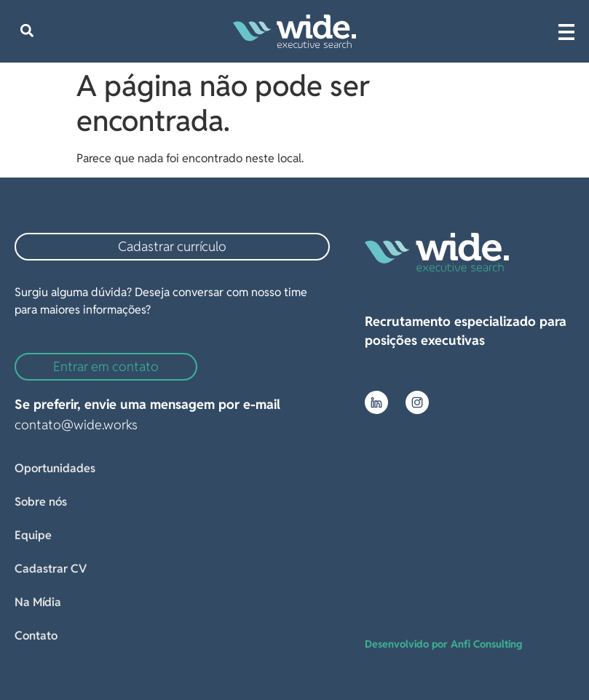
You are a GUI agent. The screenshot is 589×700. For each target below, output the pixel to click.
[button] (27, 31)
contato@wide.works (76, 425)
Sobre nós (41, 502)
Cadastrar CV (51, 569)
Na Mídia (38, 602)
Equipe (33, 535)
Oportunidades (55, 468)
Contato (36, 636)
